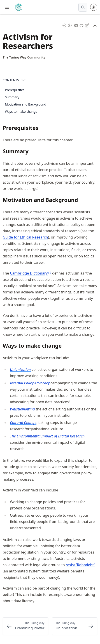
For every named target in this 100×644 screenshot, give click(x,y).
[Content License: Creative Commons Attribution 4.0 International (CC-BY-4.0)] (67, 25)
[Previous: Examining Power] (26, 626)
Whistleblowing (22, 409)
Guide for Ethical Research (25, 237)
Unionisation (20, 369)
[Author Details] (24, 57)
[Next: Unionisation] (75, 626)
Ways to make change (21, 111)
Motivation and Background (26, 104)
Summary (12, 97)
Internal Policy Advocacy (30, 383)
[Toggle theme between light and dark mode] (94, 7)
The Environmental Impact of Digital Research (47, 436)
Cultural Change (23, 423)
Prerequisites (15, 90)
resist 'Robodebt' (80, 565)
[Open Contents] (23, 80)
